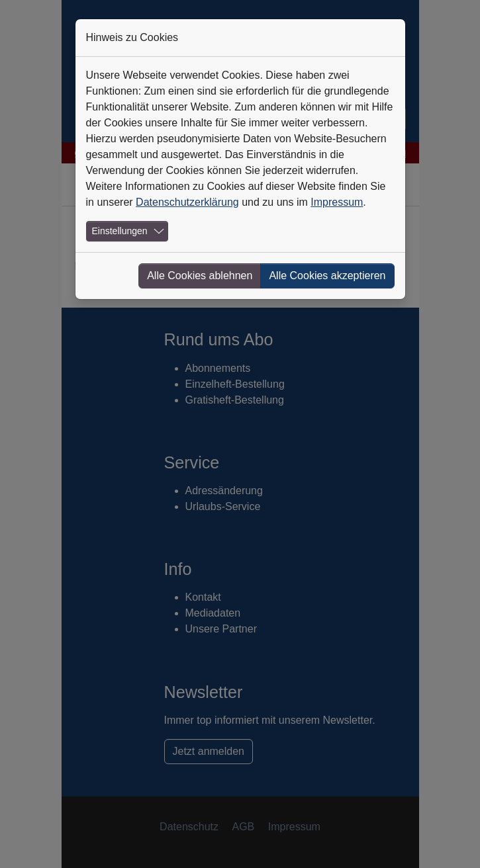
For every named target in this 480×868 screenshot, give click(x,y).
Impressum (337, 202)
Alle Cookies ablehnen (200, 276)
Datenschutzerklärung (187, 202)
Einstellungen (120, 231)
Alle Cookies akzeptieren (327, 276)
